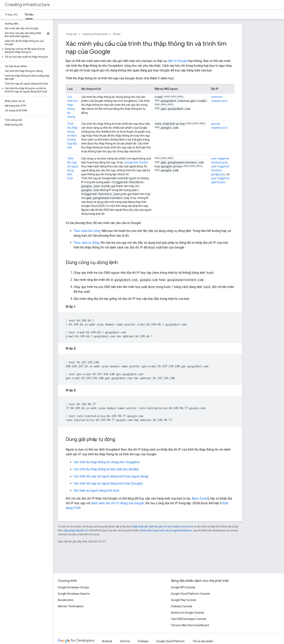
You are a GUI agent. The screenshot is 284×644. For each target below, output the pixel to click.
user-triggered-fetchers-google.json (220, 170)
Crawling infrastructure (27, 5)
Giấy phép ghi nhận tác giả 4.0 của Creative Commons (163, 526)
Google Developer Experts (74, 594)
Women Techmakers (71, 606)
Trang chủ (11, 14)
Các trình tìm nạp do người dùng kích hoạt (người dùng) (111, 476)
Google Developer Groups (73, 587)
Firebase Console (182, 606)
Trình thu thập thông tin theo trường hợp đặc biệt (72, 136)
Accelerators (66, 600)
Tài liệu (117, 34)
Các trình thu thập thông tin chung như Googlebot (107, 462)
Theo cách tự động (86, 243)
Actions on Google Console (188, 613)
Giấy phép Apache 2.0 (76, 530)
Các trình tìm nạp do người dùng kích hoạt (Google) (108, 483)
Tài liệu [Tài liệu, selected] (29, 14)
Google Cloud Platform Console (190, 594)
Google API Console (183, 587)
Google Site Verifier (136, 162)
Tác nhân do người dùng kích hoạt (96, 491)
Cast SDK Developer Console (189, 619)
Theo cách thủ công (87, 231)
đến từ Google (178, 61)
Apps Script (200, 498)
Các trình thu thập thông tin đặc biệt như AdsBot (106, 469)
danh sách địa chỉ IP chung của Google (118, 503)
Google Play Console (184, 600)
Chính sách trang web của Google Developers (166, 530)
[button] (26, 51)
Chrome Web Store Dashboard (190, 625)
